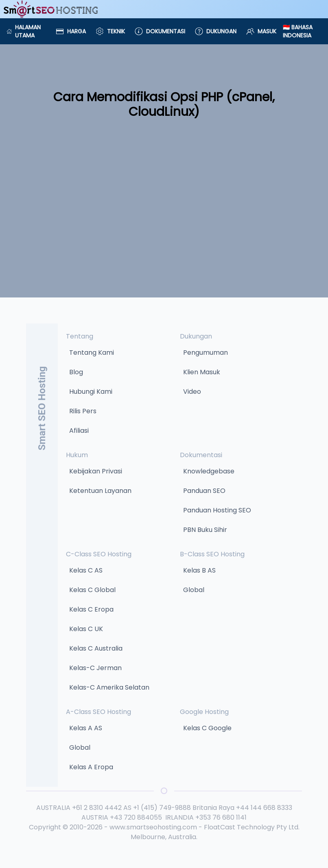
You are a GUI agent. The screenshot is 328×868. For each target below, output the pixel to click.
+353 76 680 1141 (221, 817)
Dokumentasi (160, 31)
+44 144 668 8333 (264, 808)
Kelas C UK (86, 629)
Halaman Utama (24, 31)
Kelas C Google (207, 728)
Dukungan (216, 31)
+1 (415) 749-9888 (162, 808)
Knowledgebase (209, 471)
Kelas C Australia (96, 648)
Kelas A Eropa (91, 767)
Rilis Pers (83, 411)
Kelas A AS (86, 728)
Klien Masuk (202, 372)
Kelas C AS (86, 570)
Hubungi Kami (91, 392)
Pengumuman (206, 353)
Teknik (110, 31)
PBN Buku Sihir (205, 530)
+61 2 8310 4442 (97, 808)
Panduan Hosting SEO (217, 510)
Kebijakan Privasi (96, 471)
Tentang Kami (92, 353)
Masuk (261, 31)
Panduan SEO (204, 491)
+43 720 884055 (136, 817)
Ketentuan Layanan (100, 491)
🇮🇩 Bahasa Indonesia (298, 31)
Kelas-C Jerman (95, 668)
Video (192, 392)
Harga (71, 31)
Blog (76, 372)
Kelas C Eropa (91, 609)
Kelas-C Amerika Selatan (109, 687)
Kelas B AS (199, 570)
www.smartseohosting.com (153, 827)
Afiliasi (79, 431)
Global (194, 590)
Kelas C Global (92, 590)
